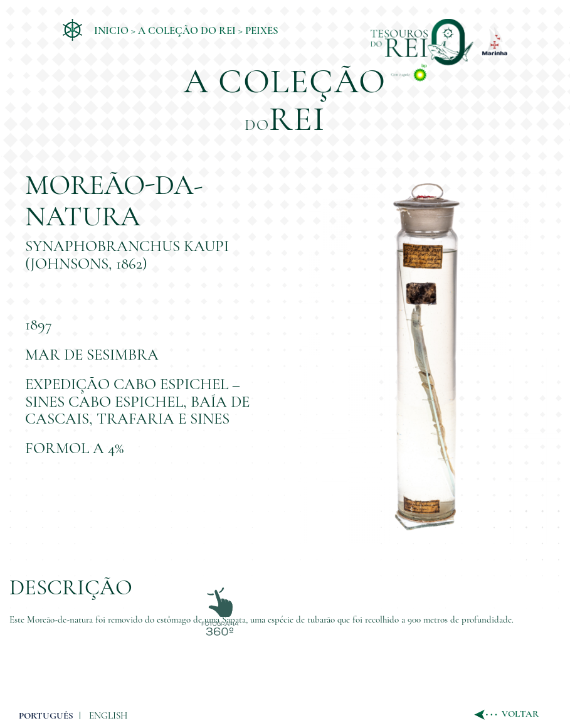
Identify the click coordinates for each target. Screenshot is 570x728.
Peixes (262, 30)
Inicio (111, 30)
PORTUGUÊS (46, 715)
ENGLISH (108, 715)
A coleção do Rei (187, 30)
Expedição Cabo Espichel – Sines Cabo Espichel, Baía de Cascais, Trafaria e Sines (137, 401)
